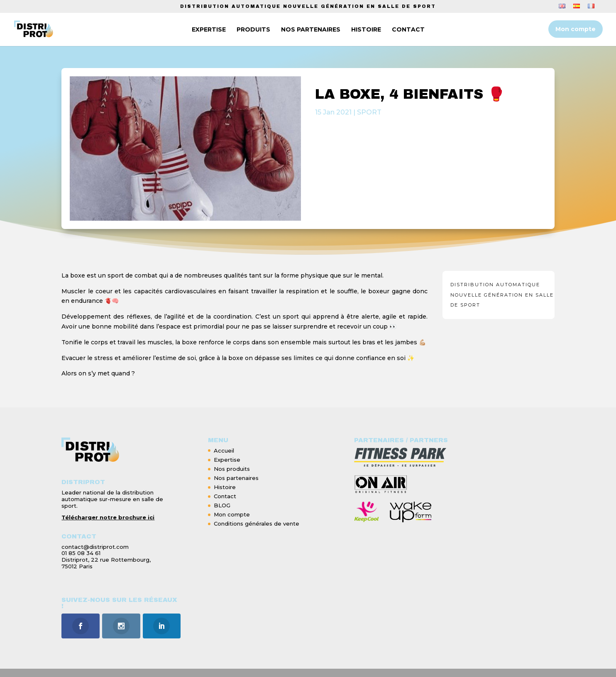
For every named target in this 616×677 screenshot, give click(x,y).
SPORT (369, 112)
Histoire (225, 487)
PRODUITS (252, 29)
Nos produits (232, 469)
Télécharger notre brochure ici (108, 517)
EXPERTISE (207, 29)
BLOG (222, 505)
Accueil (224, 451)
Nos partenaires (236, 478)
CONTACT (407, 29)
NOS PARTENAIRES (309, 29)
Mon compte (576, 29)
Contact (225, 496)
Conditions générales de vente (257, 524)
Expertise (227, 460)
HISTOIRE (364, 29)
